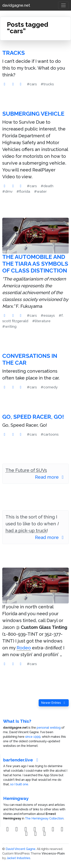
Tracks (14, 53)
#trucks (47, 84)
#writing (9, 326)
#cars (32, 84)
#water (40, 191)
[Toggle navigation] (63, 5)
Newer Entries (54, 703)
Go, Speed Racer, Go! (33, 417)
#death (47, 186)
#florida (23, 191)
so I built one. (20, 784)
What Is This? (17, 721)
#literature (41, 321)
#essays (48, 315)
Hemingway (16, 798)
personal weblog (49, 728)
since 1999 (33, 737)
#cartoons (50, 434)
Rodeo (24, 648)
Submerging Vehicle (33, 114)
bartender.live (22, 760)
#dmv (7, 191)
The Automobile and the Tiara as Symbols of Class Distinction (35, 264)
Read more (50, 477)
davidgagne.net (16, 5)
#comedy (49, 387)
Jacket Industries (18, 858)
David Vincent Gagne (21, 849)
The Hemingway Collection (44, 818)
